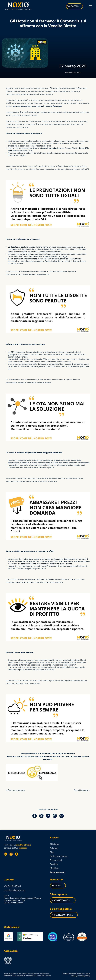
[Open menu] (90, 6)
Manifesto (54, 868)
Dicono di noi (56, 860)
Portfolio (54, 864)
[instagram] (11, 854)
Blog (52, 852)
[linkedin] (5, 854)
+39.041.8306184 (12, 886)
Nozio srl (7, 973)
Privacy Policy (85, 975)
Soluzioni (54, 848)
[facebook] (17, 854)
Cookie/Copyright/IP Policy (72, 973)
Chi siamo (54, 844)
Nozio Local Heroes (59, 856)
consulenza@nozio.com (14, 890)
